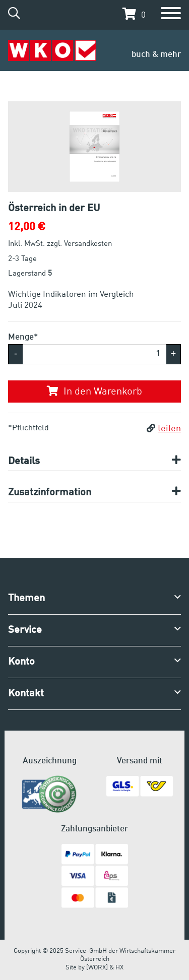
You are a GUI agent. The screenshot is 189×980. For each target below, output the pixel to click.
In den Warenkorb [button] (94, 391)
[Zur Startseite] (52, 50)
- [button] (16, 354)
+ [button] (174, 354)
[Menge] (94, 354)
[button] (132, 14)
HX (119, 968)
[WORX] (97, 968)
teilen (164, 429)
